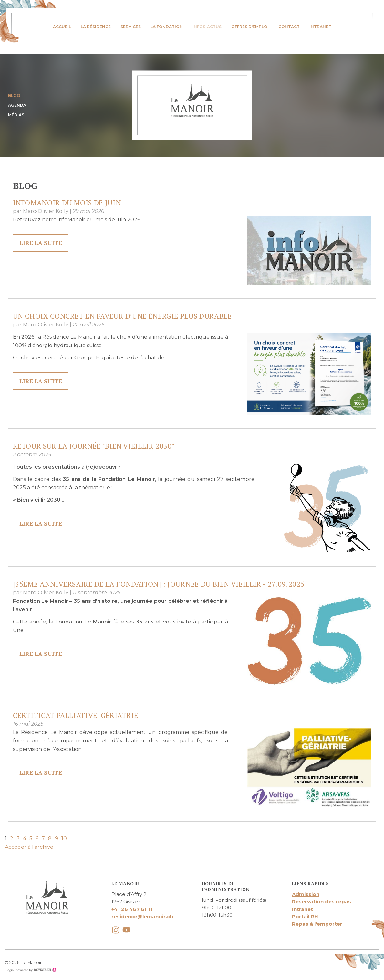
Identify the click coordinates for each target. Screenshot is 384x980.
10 (64, 839)
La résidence (96, 27)
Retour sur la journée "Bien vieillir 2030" (94, 446)
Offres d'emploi (250, 27)
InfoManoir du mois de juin (67, 202)
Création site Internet (36, 970)
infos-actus (207, 27)
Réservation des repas (322, 902)
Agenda (17, 105)
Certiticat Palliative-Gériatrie (76, 715)
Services (131, 27)
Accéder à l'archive (29, 847)
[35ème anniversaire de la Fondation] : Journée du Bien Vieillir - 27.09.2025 (159, 584)
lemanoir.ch (192, 101)
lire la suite (41, 243)
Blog (14, 96)
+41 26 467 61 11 (132, 909)
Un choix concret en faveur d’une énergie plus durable (122, 316)
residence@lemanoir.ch (142, 916)
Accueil (62, 27)
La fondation (167, 27)
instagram (115, 930)
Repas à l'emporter (317, 924)
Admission (306, 894)
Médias (16, 115)
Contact (289, 27)
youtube (126, 930)
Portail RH (305, 916)
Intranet (320, 27)
